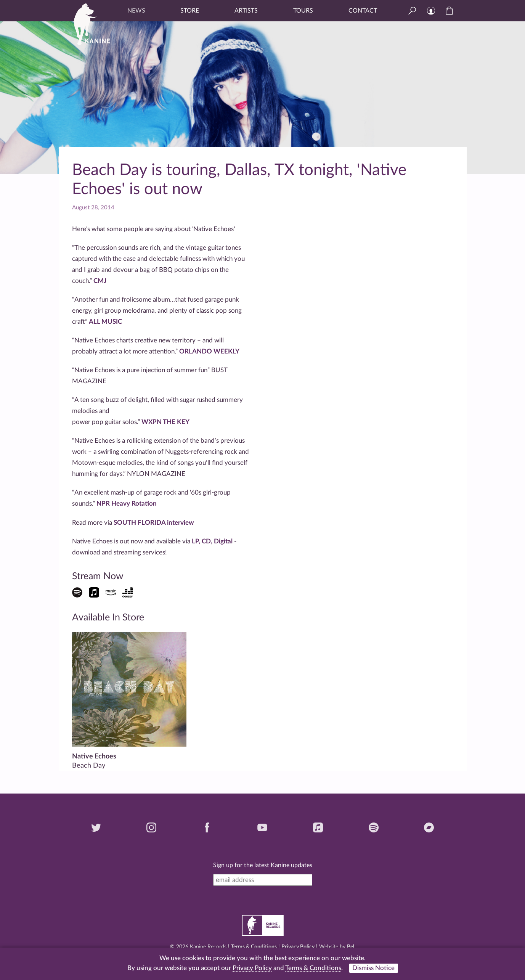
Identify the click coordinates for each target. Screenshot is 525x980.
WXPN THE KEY (165, 422)
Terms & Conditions (254, 947)
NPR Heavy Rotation (126, 504)
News (136, 11)
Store (190, 11)
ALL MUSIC (105, 322)
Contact (363, 11)
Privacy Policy (298, 947)
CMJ (100, 281)
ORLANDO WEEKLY (209, 351)
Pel (351, 947)
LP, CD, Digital (213, 541)
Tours (303, 11)
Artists (246, 11)
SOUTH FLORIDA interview (154, 523)
